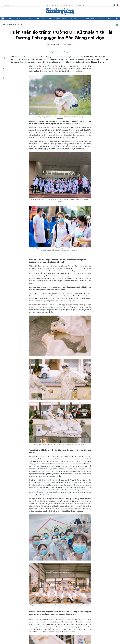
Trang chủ (3, 19)
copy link (60, 52)
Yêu (43, 19)
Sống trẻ (20, 19)
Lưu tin (4, 68)
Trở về (4, 78)
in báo (64, 52)
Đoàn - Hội (11, 19)
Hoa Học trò (80, 5)
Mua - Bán (101, 19)
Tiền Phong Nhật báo (67, 5)
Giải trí (50, 19)
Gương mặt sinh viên (61, 19)
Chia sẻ (4, 63)
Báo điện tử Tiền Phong (60, 12)
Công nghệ (73, 19)
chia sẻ (52, 52)
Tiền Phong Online (52, 5)
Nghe (4, 58)
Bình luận (4, 73)
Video (81, 19)
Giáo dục (28, 19)
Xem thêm (117, 19)
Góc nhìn (36, 19)
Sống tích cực (90, 19)
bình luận (68, 52)
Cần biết (109, 19)
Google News (117, 25)
